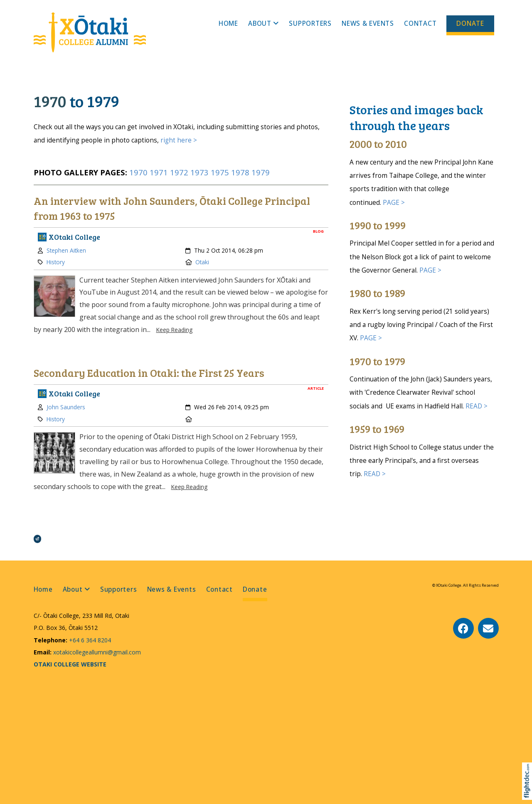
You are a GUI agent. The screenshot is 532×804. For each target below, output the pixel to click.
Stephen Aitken (66, 250)
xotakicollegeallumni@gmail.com (96, 652)
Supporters (310, 23)
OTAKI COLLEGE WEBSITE (70, 664)
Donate (470, 23)
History (56, 262)
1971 (159, 172)
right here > (179, 140)
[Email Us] (488, 628)
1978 (240, 172)
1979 (261, 172)
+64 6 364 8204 (89, 640)
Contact (420, 23)
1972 (179, 172)
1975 (220, 172)
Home (228, 23)
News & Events (368, 23)
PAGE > (394, 203)
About (260, 23)
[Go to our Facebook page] (463, 628)
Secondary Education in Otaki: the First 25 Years (149, 373)
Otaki (202, 262)
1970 (139, 172)
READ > (477, 406)
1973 (199, 172)
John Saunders (66, 407)
